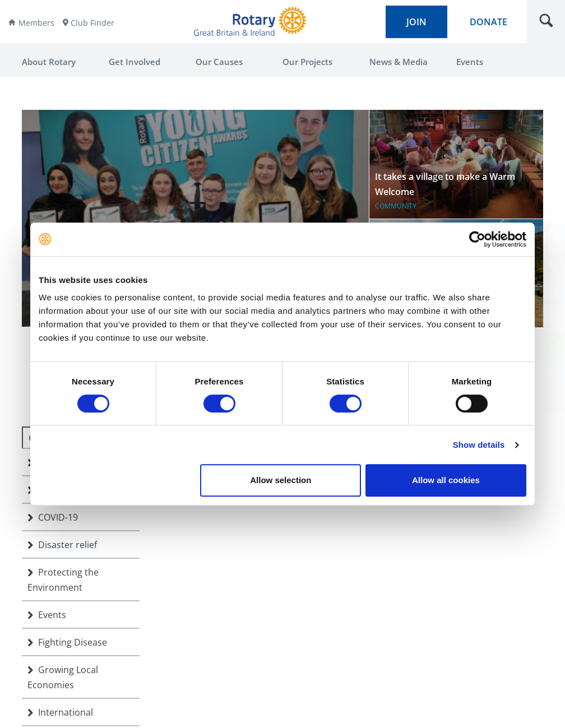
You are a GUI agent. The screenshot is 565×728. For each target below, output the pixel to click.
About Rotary (49, 62)
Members (36, 23)
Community (396, 206)
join (416, 22)
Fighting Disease (67, 642)
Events (470, 62)
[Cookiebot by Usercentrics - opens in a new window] (477, 239)
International (60, 712)
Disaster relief (62, 545)
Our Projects (307, 62)
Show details (479, 445)
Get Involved (135, 62)
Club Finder (92, 23)
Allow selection (281, 480)
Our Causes (219, 62)
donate (488, 22)
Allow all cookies (446, 480)
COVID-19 (53, 517)
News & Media (399, 62)
